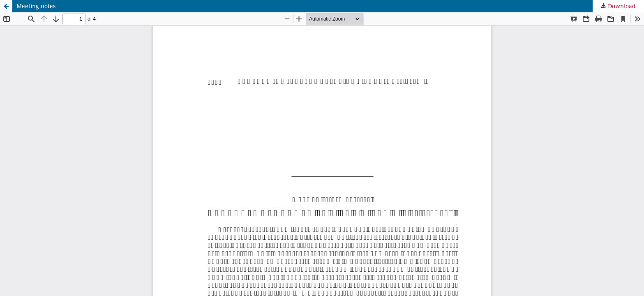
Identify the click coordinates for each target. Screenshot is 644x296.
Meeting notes (36, 6)
